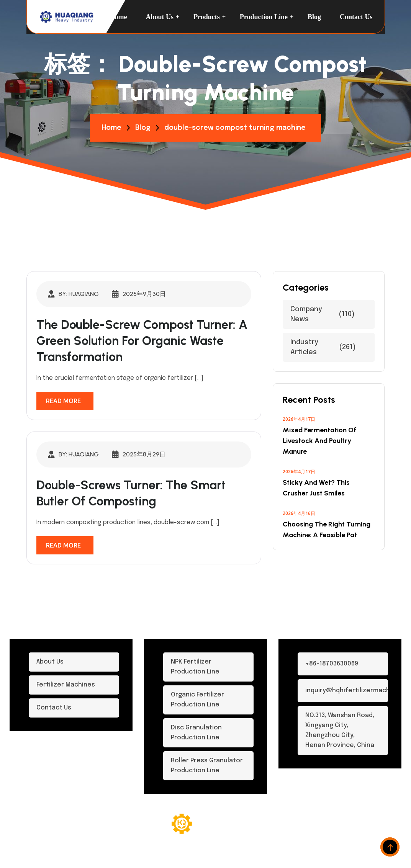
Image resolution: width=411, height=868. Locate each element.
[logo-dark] (67, 17)
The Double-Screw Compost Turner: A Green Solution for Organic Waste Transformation (142, 341)
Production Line (264, 17)
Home (118, 17)
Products (207, 17)
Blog (314, 17)
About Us (160, 17)
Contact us (356, 17)
